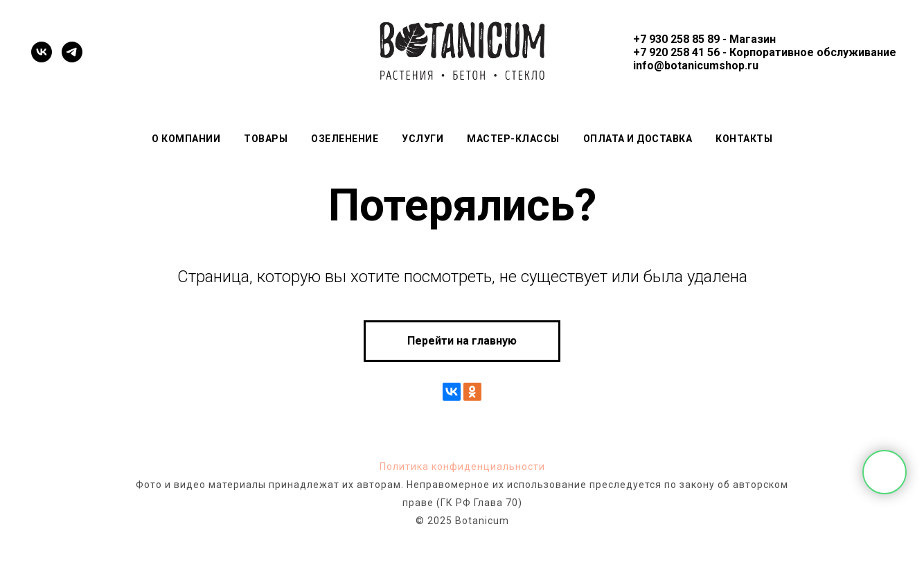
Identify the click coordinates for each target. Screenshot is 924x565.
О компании (186, 139)
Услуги (423, 139)
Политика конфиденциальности (462, 467)
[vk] (42, 52)
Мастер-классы (513, 139)
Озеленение (345, 139)
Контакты (744, 139)
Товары (266, 139)
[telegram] (72, 52)
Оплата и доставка (638, 139)
